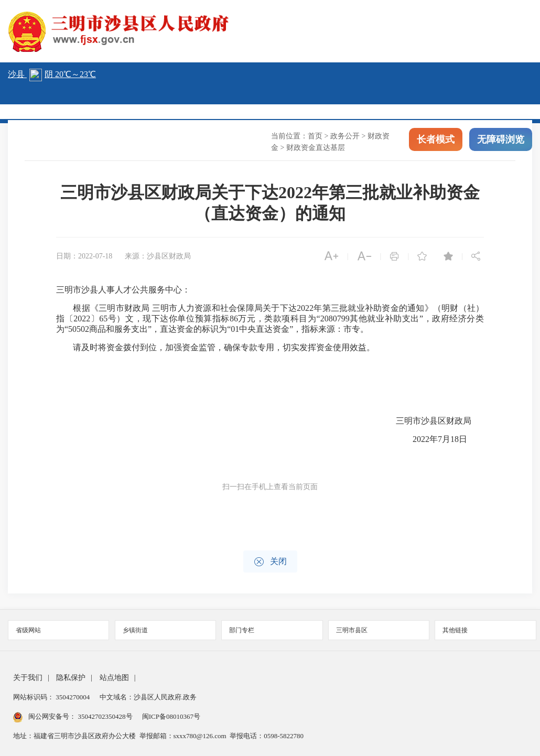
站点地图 (114, 678)
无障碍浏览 (501, 141)
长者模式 (436, 141)
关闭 (270, 562)
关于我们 (28, 678)
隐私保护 (71, 678)
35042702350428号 (105, 716)
